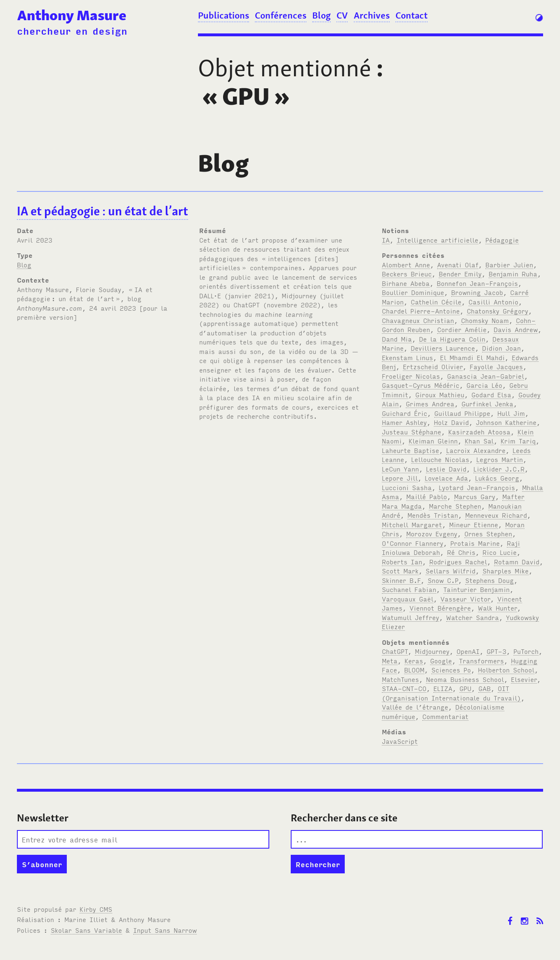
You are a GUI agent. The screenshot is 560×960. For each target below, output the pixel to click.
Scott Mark (400, 571)
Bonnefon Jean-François (477, 283)
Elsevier (524, 679)
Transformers (481, 660)
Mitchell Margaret (412, 524)
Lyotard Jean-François (477, 487)
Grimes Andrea (430, 403)
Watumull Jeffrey (411, 617)
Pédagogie (502, 240)
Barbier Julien (509, 264)
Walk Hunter (498, 608)
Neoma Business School (465, 679)
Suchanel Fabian (409, 589)
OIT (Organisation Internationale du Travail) (451, 693)
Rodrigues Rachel (458, 561)
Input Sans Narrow (165, 930)
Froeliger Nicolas (411, 376)
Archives (372, 15)
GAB (485, 688)
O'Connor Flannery (413, 543)
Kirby (96, 909)
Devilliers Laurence (443, 348)
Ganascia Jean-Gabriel (486, 376)
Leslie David (446, 469)
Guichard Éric (405, 413)
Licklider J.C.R (499, 469)
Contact (412, 15)
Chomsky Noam (485, 320)
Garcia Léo (484, 385)
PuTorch (526, 651)
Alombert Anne (406, 264)
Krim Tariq (518, 441)
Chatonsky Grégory (498, 311)
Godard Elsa (491, 394)
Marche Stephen (455, 506)
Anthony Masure (72, 15)
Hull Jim (511, 413)
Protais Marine (475, 543)
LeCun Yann (400, 469)
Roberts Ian (402, 561)
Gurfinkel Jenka (487, 403)
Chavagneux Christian (418, 320)
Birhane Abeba (406, 283)
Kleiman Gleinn (433, 441)
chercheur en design (72, 30)
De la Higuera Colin (452, 339)
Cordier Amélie (462, 329)
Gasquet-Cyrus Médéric (421, 385)
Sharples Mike (506, 571)
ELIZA (443, 688)
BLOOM (414, 670)
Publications (224, 15)
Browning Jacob (477, 292)
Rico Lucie (500, 552)
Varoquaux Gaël (408, 599)
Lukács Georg (497, 478)
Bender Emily (460, 274)
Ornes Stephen (488, 533)
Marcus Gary (475, 496)
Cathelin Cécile (436, 302)
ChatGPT (395, 651)
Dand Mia (397, 339)
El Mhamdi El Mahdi (472, 357)
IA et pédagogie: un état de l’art (102, 211)
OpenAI (468, 651)
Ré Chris (461, 552)
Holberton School (506, 670)
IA (386, 240)
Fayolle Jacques (496, 366)
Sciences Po (451, 670)
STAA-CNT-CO (404, 688)
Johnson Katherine (506, 422)
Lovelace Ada (446, 478)
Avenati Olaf (458, 264)
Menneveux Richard (496, 515)
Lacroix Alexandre (476, 450)
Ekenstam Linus (407, 357)
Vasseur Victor (465, 599)
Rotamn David (517, 561)
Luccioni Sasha (407, 487)
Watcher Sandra (473, 617)
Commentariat (445, 716)
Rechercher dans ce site (344, 818)
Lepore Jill (400, 478)
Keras (414, 660)
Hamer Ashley (404, 422)
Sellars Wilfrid (451, 571)
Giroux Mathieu (440, 394)
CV (342, 15)
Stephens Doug (489, 580)
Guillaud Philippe (462, 413)
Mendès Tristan (433, 515)
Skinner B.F (401, 580)
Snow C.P (443, 580)
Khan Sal (479, 441)
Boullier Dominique (413, 292)
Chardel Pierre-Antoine (421, 311)
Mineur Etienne (474, 524)
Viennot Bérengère (440, 608)
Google (441, 660)
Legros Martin (500, 459)
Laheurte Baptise (411, 450)
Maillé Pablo (427, 496)
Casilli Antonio (493, 302)
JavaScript (400, 741)
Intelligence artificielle (438, 240)
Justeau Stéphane (412, 432)
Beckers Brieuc (407, 274)
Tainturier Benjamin (476, 589)
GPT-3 (496, 651)
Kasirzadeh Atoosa (479, 432)
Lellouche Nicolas (440, 459)
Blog (321, 15)
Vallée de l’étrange (415, 707)
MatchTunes (400, 679)
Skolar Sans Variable (86, 930)
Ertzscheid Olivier (433, 366)
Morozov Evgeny (432, 533)
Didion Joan (501, 348)
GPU (465, 688)
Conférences (281, 15)
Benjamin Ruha (513, 274)
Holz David (451, 422)
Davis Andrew (516, 329)
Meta (390, 660)
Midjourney (432, 651)
